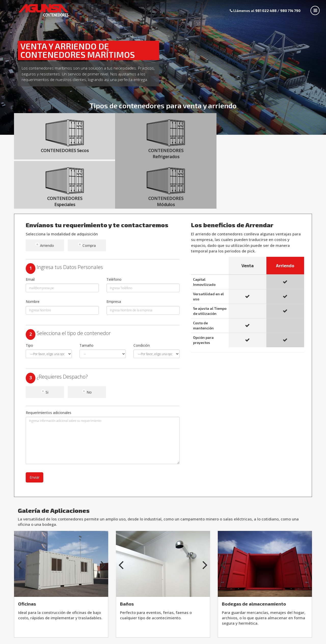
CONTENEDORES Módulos (276, 139)
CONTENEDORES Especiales (201, 139)
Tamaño (86, 301)
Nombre (33, 257)
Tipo (29, 301)
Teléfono (114, 235)
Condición (142, 301)
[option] (61, 519)
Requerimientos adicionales (49, 368)
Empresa (114, 257)
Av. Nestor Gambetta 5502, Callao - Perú (163, 640)
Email (30, 235)
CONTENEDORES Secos (52, 139)
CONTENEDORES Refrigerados (127, 139)
